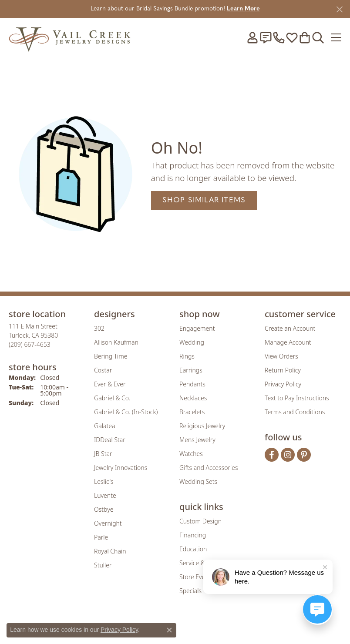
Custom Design (200, 521)
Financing (193, 535)
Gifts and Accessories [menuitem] (209, 468)
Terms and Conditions (295, 412)
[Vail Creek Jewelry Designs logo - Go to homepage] (70, 37)
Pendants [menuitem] (192, 384)
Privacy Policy (283, 384)
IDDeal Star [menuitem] (110, 440)
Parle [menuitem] (101, 537)
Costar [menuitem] (103, 370)
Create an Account (290, 328)
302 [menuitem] (99, 328)
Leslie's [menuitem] (104, 481)
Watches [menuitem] (191, 454)
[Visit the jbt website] (225, 628)
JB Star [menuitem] (103, 454)
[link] (266, 37)
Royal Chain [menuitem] (110, 551)
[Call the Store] (30, 344)
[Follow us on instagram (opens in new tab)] (288, 455)
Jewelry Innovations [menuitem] (121, 468)
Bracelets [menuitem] (192, 412)
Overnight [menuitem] (108, 523)
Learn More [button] (243, 9)
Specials (190, 591)
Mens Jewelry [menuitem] (197, 440)
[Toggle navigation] (336, 37)
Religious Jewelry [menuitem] (202, 426)
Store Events (197, 577)
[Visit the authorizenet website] (200, 628)
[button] (252, 37)
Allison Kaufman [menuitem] (116, 342)
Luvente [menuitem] (105, 495)
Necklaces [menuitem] (193, 398)
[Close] (339, 9)
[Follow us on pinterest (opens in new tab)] (304, 455)
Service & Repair (202, 563)
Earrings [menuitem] (191, 370)
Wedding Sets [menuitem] (198, 481)
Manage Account (288, 342)
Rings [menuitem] (187, 356)
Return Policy (283, 370)
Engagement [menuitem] (197, 328)
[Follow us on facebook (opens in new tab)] (272, 455)
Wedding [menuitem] (192, 342)
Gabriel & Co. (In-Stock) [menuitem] (126, 412)
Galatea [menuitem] (104, 426)
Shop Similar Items (204, 200)
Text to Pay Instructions (297, 398)
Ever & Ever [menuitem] (110, 384)
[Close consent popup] (169, 630)
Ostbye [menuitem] (104, 509)
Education (193, 549)
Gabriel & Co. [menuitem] (112, 398)
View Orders (281, 356)
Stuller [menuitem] (103, 565)
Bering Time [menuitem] (111, 356)
